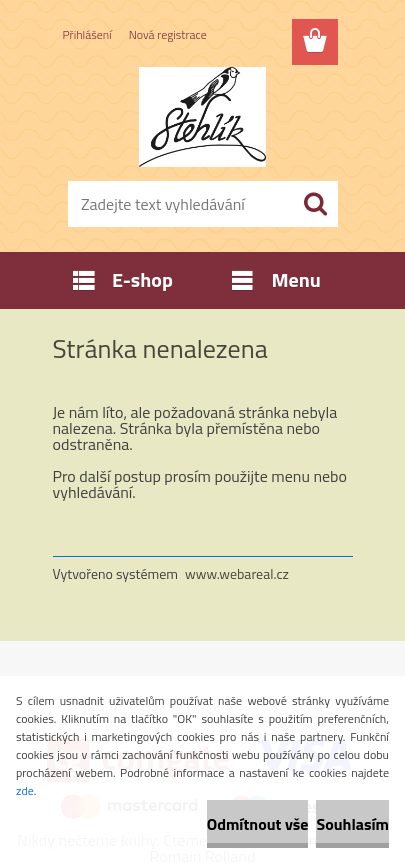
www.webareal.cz (237, 573)
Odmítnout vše (258, 824)
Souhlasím (352, 824)
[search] (315, 204)
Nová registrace (168, 34)
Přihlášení (87, 34)
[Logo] (202, 117)
